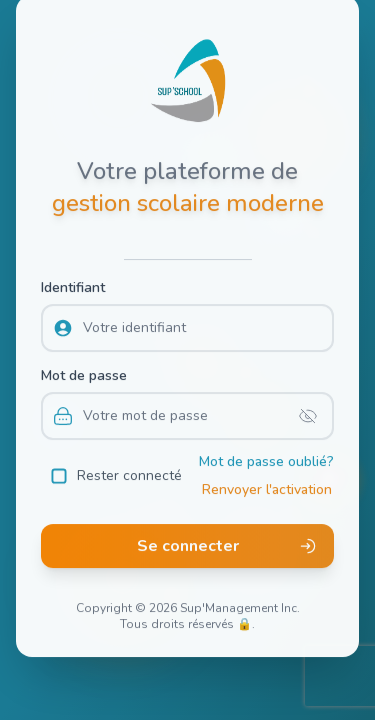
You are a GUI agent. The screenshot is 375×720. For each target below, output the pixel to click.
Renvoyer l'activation (267, 485)
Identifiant (73, 283)
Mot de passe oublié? (266, 457)
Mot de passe (84, 371)
